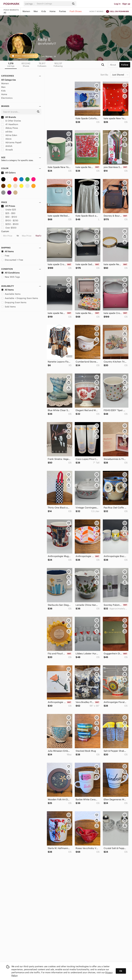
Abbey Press (10, 128)
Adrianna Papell (11, 142)
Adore (6, 139)
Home (53, 11)
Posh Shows (76, 11)
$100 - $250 (10, 220)
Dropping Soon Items (14, 302)
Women (26, 11)
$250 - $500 (10, 224)
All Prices (8, 206)
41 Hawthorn (10, 124)
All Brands (9, 117)
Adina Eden (9, 135)
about (113, 65)
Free (5, 256)
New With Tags (11, 277)
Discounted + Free (12, 260)
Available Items (11, 294)
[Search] (53, 4)
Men (36, 11)
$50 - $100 (9, 217)
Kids (44, 11)
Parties (63, 11)
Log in (117, 4)
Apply (38, 236)
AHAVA (7, 146)
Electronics (7, 98)
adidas (7, 132)
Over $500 (9, 228)
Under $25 (9, 210)
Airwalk (7, 150)
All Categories (9, 80)
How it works (96, 11)
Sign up (126, 4)
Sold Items (9, 307)
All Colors (8, 173)
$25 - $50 (8, 213)
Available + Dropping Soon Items (20, 298)
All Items (7, 251)
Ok (121, 971)
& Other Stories (11, 121)
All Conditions (10, 273)
